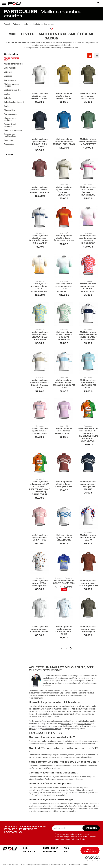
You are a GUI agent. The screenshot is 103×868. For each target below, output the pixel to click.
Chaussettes (9, 110)
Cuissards (8, 72)
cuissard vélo (63, 806)
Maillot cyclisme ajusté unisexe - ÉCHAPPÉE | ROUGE (64, 238)
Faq (66, 851)
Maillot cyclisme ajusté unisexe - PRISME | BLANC (40, 96)
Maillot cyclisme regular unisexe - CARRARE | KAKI (88, 629)
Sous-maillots (10, 68)
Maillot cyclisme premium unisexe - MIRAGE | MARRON (40, 190)
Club (25, 848)
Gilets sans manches (13, 90)
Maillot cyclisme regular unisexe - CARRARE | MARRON (88, 583)
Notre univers (51, 848)
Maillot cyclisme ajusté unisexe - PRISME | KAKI (88, 96)
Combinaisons (10, 80)
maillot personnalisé (40, 811)
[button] (4, 3)
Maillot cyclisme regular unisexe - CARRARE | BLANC (40, 629)
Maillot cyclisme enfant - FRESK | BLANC (88, 538)
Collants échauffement (14, 102)
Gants (7, 106)
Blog (66, 848)
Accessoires (9, 144)
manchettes (66, 724)
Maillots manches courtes (11, 59)
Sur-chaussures (11, 114)
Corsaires (8, 76)
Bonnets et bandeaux (13, 130)
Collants (7, 98)
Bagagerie (8, 140)
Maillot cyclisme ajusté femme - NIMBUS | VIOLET (64, 431)
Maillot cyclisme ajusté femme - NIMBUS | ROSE (40, 431)
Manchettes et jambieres (10, 119)
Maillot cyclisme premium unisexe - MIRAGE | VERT (88, 142)
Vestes (7, 94)
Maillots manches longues (11, 85)
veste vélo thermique (51, 729)
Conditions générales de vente (35, 864)
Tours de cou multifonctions (10, 135)
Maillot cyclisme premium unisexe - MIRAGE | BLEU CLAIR (64, 142)
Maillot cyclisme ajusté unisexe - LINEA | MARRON (64, 484)
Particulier (29, 851)
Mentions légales (11, 864)
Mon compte (50, 851)
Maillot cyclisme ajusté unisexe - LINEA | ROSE (40, 538)
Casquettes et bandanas (10, 125)
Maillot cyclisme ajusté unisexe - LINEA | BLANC (64, 538)
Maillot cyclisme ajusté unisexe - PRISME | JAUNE (64, 96)
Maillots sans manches (14, 64)
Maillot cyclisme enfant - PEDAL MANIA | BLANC (40, 583)
